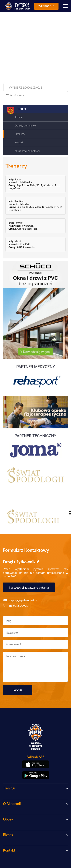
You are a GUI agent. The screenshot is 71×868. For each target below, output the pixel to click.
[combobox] (35, 87)
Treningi (19, 117)
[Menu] (66, 6)
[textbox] (35, 87)
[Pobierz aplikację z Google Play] (35, 775)
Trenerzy (20, 134)
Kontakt (19, 142)
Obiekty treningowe (25, 126)
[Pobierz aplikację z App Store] (35, 764)
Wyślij (18, 690)
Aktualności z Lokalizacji (27, 151)
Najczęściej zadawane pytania (29, 587)
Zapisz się (46, 6)
